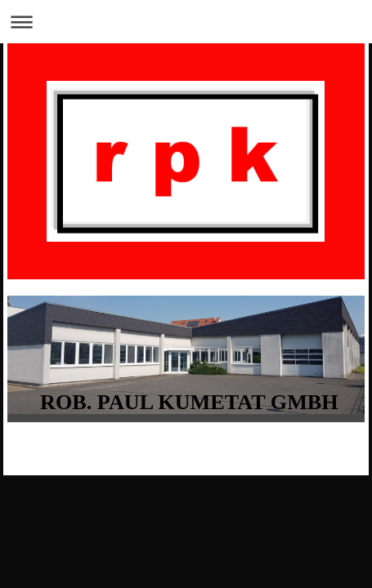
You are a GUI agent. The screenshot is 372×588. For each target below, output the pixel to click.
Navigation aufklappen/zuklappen (186, 22)
